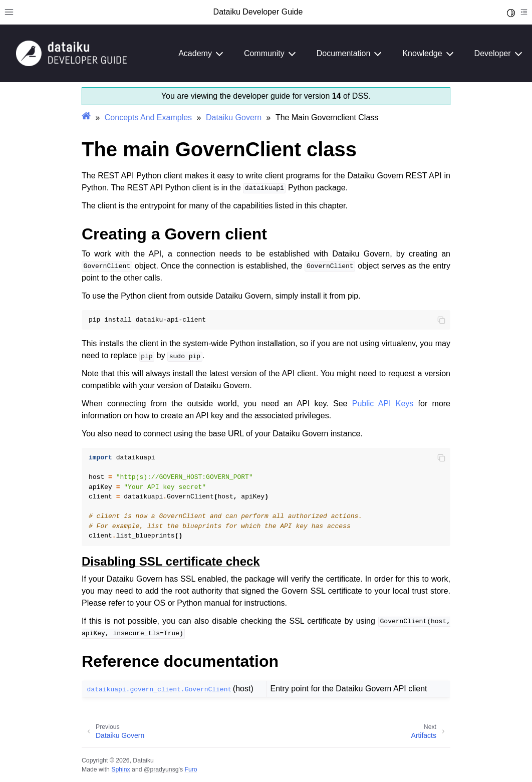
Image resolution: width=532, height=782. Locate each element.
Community (264, 53)
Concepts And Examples (148, 117)
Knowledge (422, 53)
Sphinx (120, 769)
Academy (195, 53)
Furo (191, 769)
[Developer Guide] (71, 63)
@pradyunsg (161, 769)
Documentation (344, 53)
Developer (493, 53)
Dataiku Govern (234, 117)
